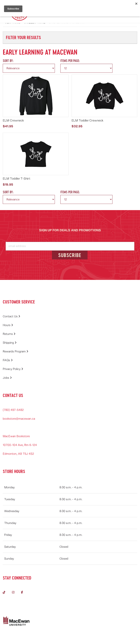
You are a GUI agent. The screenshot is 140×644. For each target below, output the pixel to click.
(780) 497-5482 (13, 410)
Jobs (7, 378)
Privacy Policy (13, 369)
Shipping (10, 343)
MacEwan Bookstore (16, 436)
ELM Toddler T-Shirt (17, 179)
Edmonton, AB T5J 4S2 (18, 454)
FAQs (8, 360)
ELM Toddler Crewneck (87, 120)
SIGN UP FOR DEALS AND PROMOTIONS (70, 230)
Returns (9, 334)
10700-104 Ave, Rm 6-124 (20, 445)
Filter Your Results (23, 37)
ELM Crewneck (13, 120)
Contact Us (11, 316)
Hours (8, 325)
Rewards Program (16, 352)
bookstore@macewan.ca (19, 419)
